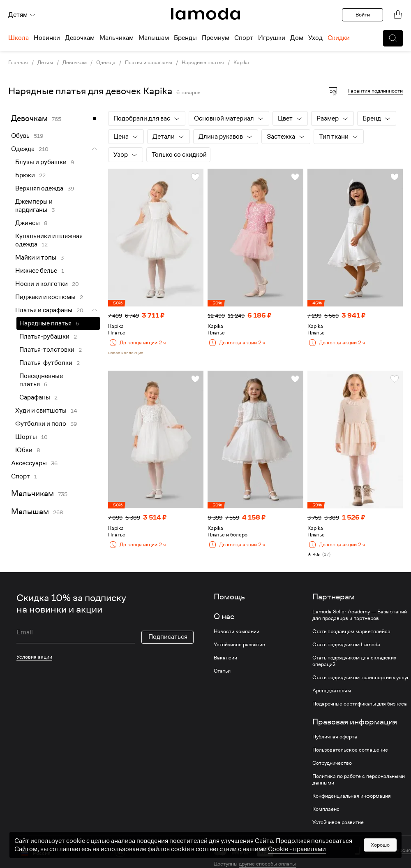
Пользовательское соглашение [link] (350, 750)
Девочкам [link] (75, 63)
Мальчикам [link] (32, 493)
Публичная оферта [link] (335, 737)
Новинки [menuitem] (47, 38)
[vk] (120, 852)
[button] (393, 38)
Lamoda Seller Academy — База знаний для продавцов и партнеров (360, 615)
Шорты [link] (26, 437)
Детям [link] (45, 63)
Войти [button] (363, 15)
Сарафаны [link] (35, 397)
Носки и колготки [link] (42, 284)
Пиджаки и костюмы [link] (45, 297)
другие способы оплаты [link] (267, 864)
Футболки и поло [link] (41, 424)
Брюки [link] (25, 175)
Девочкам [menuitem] (80, 38)
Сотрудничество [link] (332, 763)
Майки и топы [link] (36, 258)
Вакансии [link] (225, 658)
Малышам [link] (30, 512)
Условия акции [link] (34, 657)
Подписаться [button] (168, 637)
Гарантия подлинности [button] (375, 91)
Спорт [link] (21, 476)
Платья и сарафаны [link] (149, 63)
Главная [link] (18, 63)
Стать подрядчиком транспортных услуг (361, 678)
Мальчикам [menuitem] (117, 38)
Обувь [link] (20, 136)
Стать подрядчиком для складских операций (354, 661)
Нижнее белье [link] (36, 271)
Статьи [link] (222, 671)
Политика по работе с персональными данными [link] (359, 780)
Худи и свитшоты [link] (41, 411)
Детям (22, 15)
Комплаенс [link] (326, 809)
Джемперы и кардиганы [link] (34, 206)
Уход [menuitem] (315, 38)
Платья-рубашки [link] (44, 337)
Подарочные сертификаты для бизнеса (360, 704)
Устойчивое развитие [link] (239, 645)
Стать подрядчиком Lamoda (346, 645)
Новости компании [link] (237, 631)
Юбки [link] (24, 450)
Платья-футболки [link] (46, 363)
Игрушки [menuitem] (272, 38)
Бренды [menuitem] (185, 38)
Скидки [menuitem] (339, 38)
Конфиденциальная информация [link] (352, 796)
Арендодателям (332, 691)
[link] (205, 14)
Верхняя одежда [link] (39, 188)
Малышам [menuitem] (154, 38)
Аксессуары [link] (29, 463)
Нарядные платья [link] (203, 63)
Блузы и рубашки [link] (41, 162)
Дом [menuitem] (297, 38)
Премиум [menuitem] (216, 38)
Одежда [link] (106, 63)
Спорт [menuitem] (244, 38)
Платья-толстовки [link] (47, 350)
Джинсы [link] (28, 223)
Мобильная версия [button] (388, 850)
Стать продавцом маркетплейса (351, 631)
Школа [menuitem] (18, 38)
